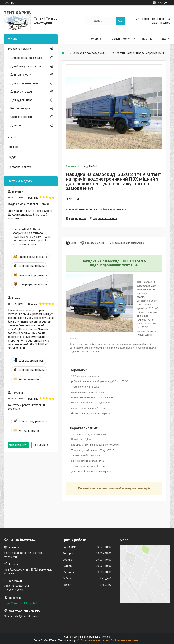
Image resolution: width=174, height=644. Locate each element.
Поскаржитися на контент (95, 640)
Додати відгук (18, 445)
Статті (12, 137)
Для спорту (18, 125)
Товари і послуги (121, 39)
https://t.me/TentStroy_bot (21, 603)
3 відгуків (163, 3)
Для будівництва (21, 100)
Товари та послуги (19, 49)
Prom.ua (106, 637)
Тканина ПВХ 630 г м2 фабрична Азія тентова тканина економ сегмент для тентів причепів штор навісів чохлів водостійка (32, 237)
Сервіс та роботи (21, 117)
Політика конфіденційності (126, 640)
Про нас (147, 39)
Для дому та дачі (21, 92)
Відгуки (12, 157)
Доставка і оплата (19, 167)
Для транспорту (21, 75)
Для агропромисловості (26, 83)
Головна (95, 39)
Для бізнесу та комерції (26, 66)
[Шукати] (120, 21)
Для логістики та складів (26, 58)
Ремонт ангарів (20, 108)
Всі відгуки (40, 445)
